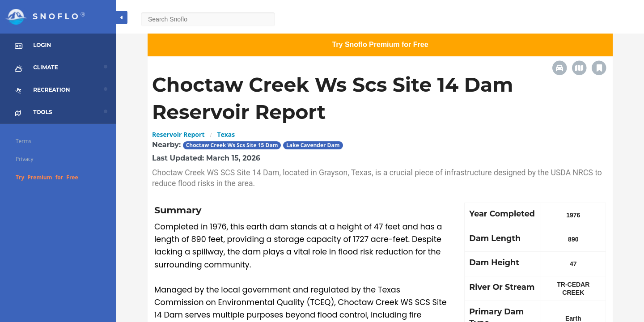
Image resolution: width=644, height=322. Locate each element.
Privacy (25, 159)
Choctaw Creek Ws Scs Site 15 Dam (232, 145)
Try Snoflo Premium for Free (380, 44)
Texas (226, 134)
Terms (23, 141)
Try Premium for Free (47, 177)
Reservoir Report (178, 134)
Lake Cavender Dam (313, 145)
